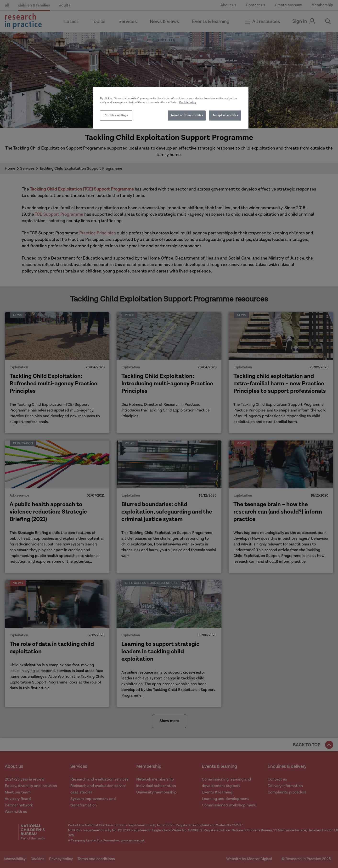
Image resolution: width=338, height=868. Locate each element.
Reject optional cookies (187, 115)
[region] (171, 108)
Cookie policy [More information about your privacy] (188, 102)
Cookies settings (116, 115)
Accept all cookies (225, 115)
